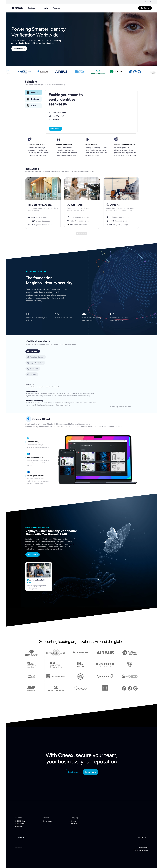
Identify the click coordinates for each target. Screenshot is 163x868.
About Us (56, 8)
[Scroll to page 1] (77, 234)
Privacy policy (144, 848)
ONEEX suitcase (20, 824)
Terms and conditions (141, 850)
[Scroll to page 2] (79, 234)
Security (45, 8)
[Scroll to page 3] (81, 234)
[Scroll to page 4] (84, 234)
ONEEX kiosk (19, 826)
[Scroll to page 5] (86, 234)
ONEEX (20, 838)
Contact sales (47, 821)
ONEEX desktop (20, 821)
